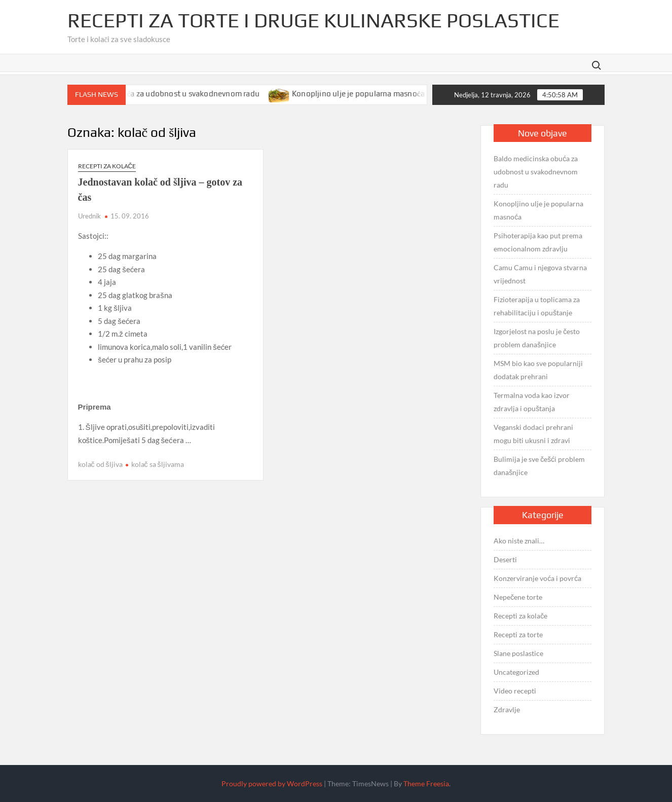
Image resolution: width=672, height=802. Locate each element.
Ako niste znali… (519, 541)
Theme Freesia (426, 783)
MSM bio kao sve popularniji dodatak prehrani (538, 370)
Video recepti (515, 691)
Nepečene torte (518, 597)
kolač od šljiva (100, 464)
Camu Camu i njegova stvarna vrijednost (540, 274)
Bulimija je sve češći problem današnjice (539, 466)
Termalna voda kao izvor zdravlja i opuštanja (532, 402)
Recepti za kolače (107, 166)
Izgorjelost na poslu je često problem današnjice (537, 338)
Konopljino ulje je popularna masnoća (367, 94)
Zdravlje (507, 709)
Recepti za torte (518, 634)
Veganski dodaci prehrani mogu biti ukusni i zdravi (533, 434)
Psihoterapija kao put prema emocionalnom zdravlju (538, 242)
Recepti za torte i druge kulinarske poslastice (313, 20)
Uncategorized (516, 672)
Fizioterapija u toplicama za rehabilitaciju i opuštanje (537, 306)
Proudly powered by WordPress (272, 783)
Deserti (505, 559)
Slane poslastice (518, 653)
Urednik (89, 216)
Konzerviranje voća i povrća (537, 578)
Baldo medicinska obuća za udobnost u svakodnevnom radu (163, 94)
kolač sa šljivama (158, 464)
